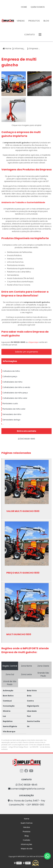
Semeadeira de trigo (11, 420)
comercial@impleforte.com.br (27, 789)
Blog (46, 21)
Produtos (34, 21)
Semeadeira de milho (12, 414)
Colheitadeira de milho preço (15, 393)
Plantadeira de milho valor (14, 409)
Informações (10, 361)
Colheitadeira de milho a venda (16, 387)
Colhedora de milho (11, 371)
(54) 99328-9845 (27, 439)
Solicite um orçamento (27, 352)
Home (24, 7)
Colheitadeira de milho (12, 382)
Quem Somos (38, 7)
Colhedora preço (10, 376)
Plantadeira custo (10, 403)
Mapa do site (27, 849)
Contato (30, 34)
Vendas (21, 21)
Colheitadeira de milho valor (15, 398)
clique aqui (33, 342)
